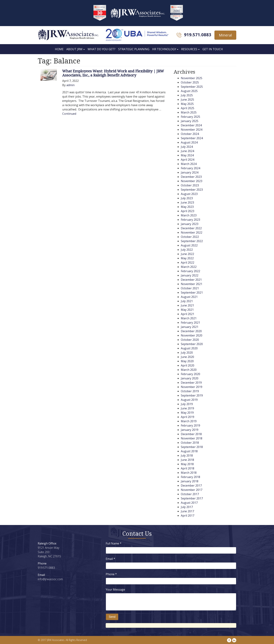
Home (59, 49)
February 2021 (190, 323)
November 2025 (192, 78)
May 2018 (187, 464)
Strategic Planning (134, 49)
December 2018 (191, 434)
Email (110, 559)
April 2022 (188, 262)
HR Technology (164, 49)
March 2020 (189, 370)
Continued (69, 114)
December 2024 (191, 125)
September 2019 (192, 395)
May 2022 (187, 258)
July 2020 (187, 353)
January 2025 (190, 121)
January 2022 (190, 275)
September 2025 (192, 87)
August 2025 (189, 91)
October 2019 (190, 391)
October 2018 (190, 443)
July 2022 (187, 250)
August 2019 (189, 400)
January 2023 (190, 224)
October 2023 (190, 185)
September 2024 (192, 138)
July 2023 (187, 198)
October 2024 (190, 134)
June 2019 (187, 408)
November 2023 (192, 181)
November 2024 (192, 130)
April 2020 (188, 365)
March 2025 (189, 112)
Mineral (225, 35)
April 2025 (188, 108)
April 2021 (188, 314)
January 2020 (190, 378)
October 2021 (190, 288)
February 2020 (190, 374)
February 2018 (190, 477)
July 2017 (187, 507)
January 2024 (190, 172)
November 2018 (192, 438)
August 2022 (189, 245)
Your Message (115, 589)
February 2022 (190, 271)
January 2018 (190, 481)
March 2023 (189, 215)
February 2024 (190, 168)
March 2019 (189, 421)
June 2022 (187, 254)
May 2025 (187, 104)
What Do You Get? (101, 49)
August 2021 (189, 297)
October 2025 (190, 82)
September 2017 (192, 498)
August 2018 (189, 451)
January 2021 (190, 327)
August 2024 (189, 142)
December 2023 (191, 177)
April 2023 (188, 211)
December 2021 (191, 280)
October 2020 (190, 340)
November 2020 (192, 335)
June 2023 (187, 202)
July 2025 (187, 95)
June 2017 (187, 511)
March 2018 (189, 473)
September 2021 (192, 293)
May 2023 (187, 207)
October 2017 (190, 494)
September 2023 (192, 190)
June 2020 (187, 357)
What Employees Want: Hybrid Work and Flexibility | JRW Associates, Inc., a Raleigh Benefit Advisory (113, 73)
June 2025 (187, 100)
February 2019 (190, 425)
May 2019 (187, 413)
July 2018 (187, 455)
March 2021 (189, 318)
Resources (189, 49)
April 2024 (188, 160)
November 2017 (192, 490)
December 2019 (191, 383)
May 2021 (187, 310)
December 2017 (191, 486)
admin (70, 85)
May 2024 (187, 155)
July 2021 (187, 301)
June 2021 (187, 305)
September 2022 (192, 241)
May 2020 (187, 361)
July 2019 (187, 404)
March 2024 (189, 164)
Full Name (114, 543)
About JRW (74, 49)
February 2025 (190, 117)
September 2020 (192, 344)
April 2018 (188, 468)
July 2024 (187, 147)
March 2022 (189, 267)
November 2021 (192, 284)
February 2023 (190, 220)
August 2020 (189, 348)
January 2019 (190, 430)
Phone (111, 574)
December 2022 (191, 228)
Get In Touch (213, 49)
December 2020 (191, 331)
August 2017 (189, 503)
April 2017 (188, 516)
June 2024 (187, 151)
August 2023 (189, 194)
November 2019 (192, 387)
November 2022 (192, 232)
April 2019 (188, 417)
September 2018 (192, 447)
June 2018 (187, 460)
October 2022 (190, 237)
